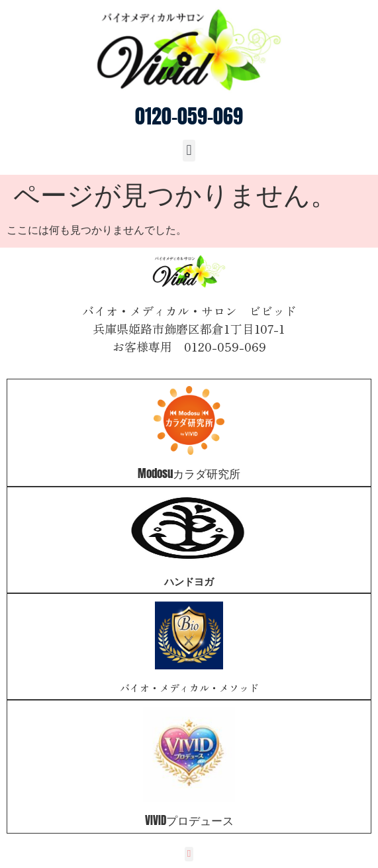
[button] (189, 151)
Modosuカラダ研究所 (189, 473)
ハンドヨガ (189, 581)
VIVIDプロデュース (189, 820)
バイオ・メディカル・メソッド (189, 688)
